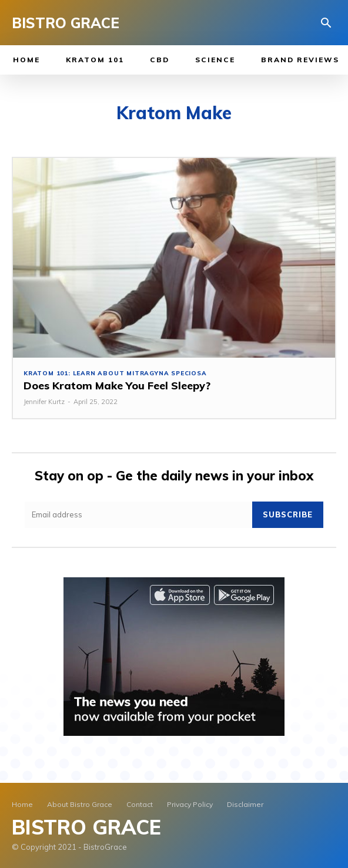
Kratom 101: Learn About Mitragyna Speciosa (115, 374)
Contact (140, 804)
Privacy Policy (190, 804)
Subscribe (288, 514)
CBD (160, 60)
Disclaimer (245, 804)
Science (215, 60)
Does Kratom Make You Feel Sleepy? (117, 386)
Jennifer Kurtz (44, 402)
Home (26, 60)
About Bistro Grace (80, 804)
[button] (326, 23)
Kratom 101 (95, 60)
